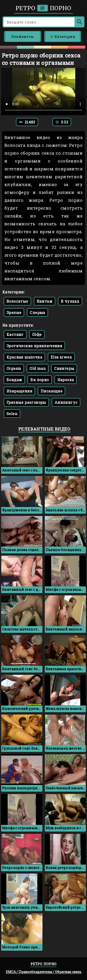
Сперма (37, 312)
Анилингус (66, 402)
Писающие (52, 391)
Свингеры (64, 368)
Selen (12, 414)
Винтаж (45, 301)
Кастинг (15, 334)
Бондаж (14, 380)
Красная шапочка (24, 357)
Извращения (19, 391)
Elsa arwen (61, 357)
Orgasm (14, 368)
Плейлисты (23, 36)
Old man (38, 368)
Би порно (40, 380)
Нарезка (66, 380)
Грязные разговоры (26, 402)
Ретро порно (43, 8)
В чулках (70, 301)
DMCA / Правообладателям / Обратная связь (44, 972)
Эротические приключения (34, 346)
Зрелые (14, 312)
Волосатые (17, 301)
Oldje (37, 334)
